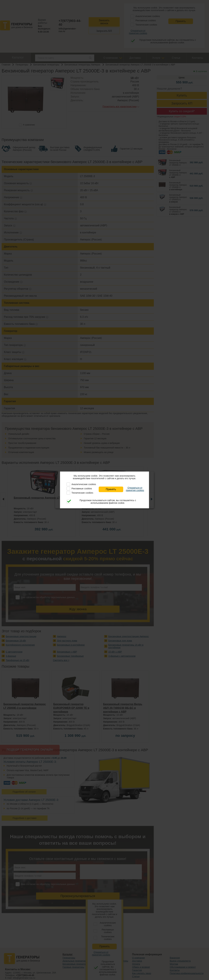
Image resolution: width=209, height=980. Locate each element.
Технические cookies (82, 493)
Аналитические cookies (84, 484)
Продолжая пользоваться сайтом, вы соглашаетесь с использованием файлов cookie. (108, 502)
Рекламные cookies (82, 489)
